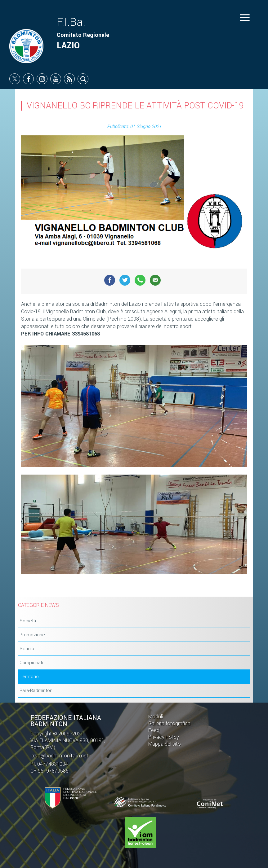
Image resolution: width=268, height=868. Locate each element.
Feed (154, 730)
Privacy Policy (164, 737)
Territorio (29, 677)
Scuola (27, 649)
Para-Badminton (36, 690)
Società (28, 621)
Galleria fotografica (169, 723)
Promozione (32, 635)
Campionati (31, 663)
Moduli (156, 717)
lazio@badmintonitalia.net (59, 756)
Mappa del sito (165, 744)
